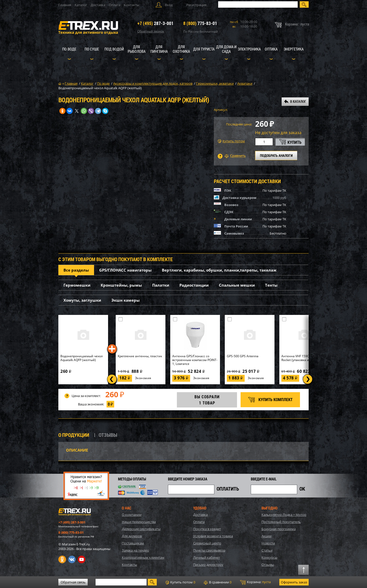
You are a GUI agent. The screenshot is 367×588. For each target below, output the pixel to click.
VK (72, 559)
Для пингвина (159, 49)
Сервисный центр (207, 543)
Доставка (98, 5)
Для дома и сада (226, 49)
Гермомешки (77, 285)
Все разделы (76, 270)
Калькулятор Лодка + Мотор (284, 515)
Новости (268, 543)
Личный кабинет (207, 557)
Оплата (115, 5)
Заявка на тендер (135, 550)
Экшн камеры (126, 300)
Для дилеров (132, 536)
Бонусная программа (279, 529)
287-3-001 (155, 23)
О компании (132, 515)
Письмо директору (208, 565)
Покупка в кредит (207, 529)
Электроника (249, 49)
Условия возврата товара (213, 536)
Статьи (267, 550)
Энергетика (294, 49)
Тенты (271, 285)
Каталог (81, 5)
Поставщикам (133, 543)
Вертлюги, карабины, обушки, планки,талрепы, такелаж (219, 270)
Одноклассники (62, 559)
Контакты (132, 5)
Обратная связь (73, 582)
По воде (69, 49)
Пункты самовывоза (209, 550)
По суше (92, 49)
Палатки (161, 285)
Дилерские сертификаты (141, 529)
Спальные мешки (237, 285)
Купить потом (231, 141)
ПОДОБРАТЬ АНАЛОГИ (276, 155)
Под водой (114, 49)
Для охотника (181, 49)
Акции (266, 536)
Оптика (271, 49)
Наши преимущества (139, 522)
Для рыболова (137, 49)
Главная (65, 5)
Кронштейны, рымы (121, 285)
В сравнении (218, 582)
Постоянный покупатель (281, 522)
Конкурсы (269, 557)
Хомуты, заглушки (82, 300)
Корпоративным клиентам (143, 557)
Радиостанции (194, 285)
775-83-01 (200, 23)
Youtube (82, 559)
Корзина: (255, 582)
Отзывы (268, 565)
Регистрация (196, 5)
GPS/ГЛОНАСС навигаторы (125, 270)
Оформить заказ (294, 582)
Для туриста (204, 49)
